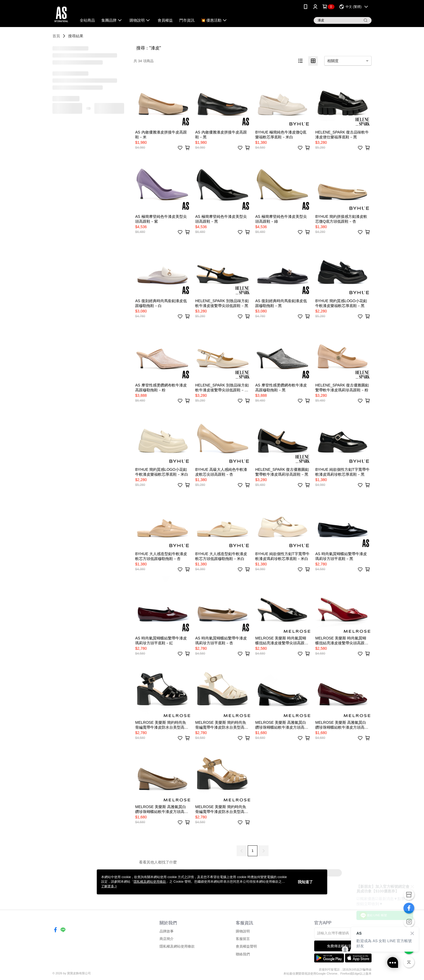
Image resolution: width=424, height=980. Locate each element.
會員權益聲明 (246, 946)
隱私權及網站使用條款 (177, 946)
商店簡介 (167, 939)
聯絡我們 (243, 954)
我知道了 (305, 882)
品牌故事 (167, 931)
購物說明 (243, 931)
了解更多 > (109, 886)
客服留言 (243, 939)
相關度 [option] (333, 61)
